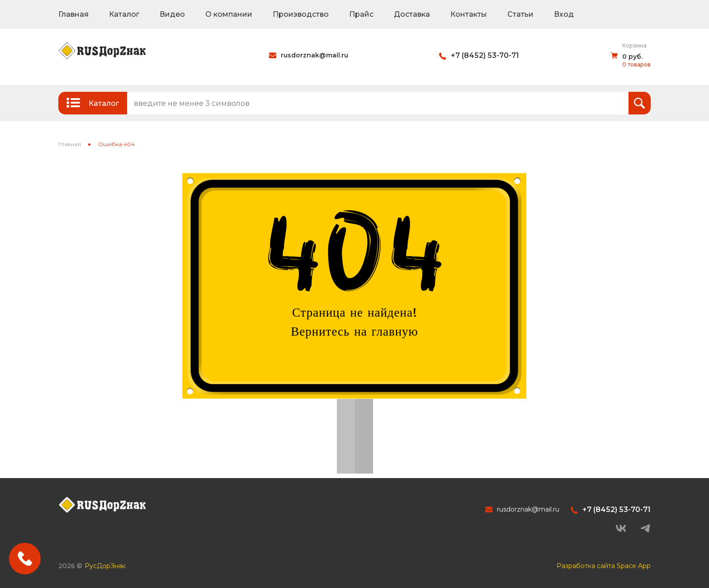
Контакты (469, 14)
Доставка (412, 14)
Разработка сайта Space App (604, 566)
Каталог (124, 14)
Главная (73, 14)
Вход (564, 14)
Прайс (361, 14)
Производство (301, 14)
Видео (172, 14)
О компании (229, 14)
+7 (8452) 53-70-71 (485, 55)
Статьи (520, 14)
